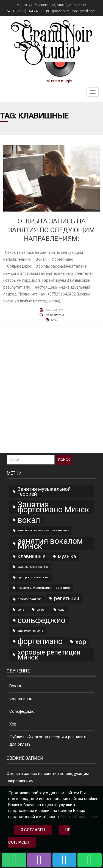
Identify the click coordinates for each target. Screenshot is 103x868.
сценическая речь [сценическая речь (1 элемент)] (30, 631)
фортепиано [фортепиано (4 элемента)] (40, 641)
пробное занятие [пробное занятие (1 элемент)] (30, 599)
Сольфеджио (22, 711)
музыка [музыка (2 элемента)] (67, 556)
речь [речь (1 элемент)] (21, 610)
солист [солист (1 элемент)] (41, 610)
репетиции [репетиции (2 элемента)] (67, 598)
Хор (13, 724)
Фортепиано (21, 699)
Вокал (15, 686)
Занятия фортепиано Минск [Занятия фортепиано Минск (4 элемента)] (53, 507)
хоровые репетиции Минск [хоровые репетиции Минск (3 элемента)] (49, 655)
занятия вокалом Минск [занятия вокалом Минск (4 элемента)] (50, 544)
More (54, 320)
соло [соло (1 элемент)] (61, 610)
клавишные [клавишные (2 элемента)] (31, 556)
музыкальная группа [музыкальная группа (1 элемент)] (33, 567)
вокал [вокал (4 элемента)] (29, 520)
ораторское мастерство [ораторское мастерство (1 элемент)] (33, 577)
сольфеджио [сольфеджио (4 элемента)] (41, 620)
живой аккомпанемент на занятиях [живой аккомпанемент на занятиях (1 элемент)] (43, 530)
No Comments (55, 315)
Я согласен (33, 830)
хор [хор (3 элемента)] (81, 642)
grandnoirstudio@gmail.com (74, 11)
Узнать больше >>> (79, 817)
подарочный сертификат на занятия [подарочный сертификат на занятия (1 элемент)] (44, 588)
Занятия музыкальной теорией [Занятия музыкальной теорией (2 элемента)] (44, 491)
